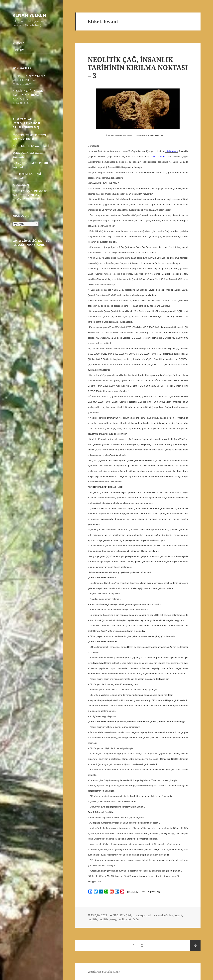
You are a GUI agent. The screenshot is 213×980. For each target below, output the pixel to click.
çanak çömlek (165, 915)
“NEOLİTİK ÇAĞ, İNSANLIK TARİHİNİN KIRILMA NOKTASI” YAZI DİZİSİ (30, 195)
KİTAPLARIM (21, 185)
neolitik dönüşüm (128, 919)
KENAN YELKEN (29, 15)
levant (178, 915)
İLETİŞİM (18, 50)
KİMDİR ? (18, 43)
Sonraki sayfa (195, 946)
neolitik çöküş (107, 919)
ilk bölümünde (171, 151)
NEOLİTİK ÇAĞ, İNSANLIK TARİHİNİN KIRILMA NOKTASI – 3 (138, 67)
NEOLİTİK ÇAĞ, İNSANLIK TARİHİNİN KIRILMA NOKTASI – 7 (29, 95)
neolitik (93, 919)
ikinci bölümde (159, 157)
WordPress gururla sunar (104, 972)
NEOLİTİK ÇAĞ (122, 915)
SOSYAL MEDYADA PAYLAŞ (143, 892)
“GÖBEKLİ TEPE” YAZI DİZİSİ (31, 146)
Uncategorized (142, 915)
